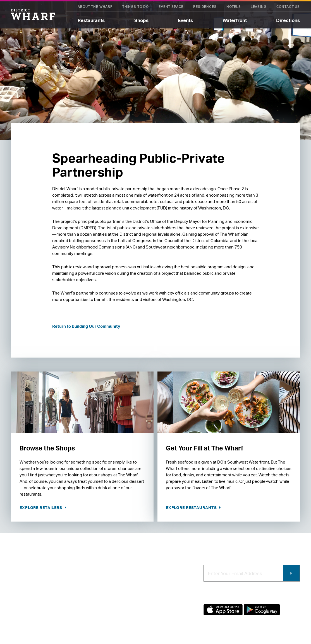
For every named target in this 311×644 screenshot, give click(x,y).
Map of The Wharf (125, 605)
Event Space (171, 7)
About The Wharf (95, 7)
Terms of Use (52, 615)
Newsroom (118, 586)
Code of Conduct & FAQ (126, 617)
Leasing (259, 7)
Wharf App (169, 620)
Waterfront (235, 20)
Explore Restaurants (192, 507)
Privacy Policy (23, 615)
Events (185, 20)
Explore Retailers (41, 507)
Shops (141, 20)
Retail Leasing (172, 567)
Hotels (234, 7)
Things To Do (136, 7)
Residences (205, 7)
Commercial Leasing (170, 594)
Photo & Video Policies (172, 608)
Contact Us (288, 7)
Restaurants (91, 20)
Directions (288, 20)
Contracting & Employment (172, 579)
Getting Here (120, 595)
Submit (291, 573)
